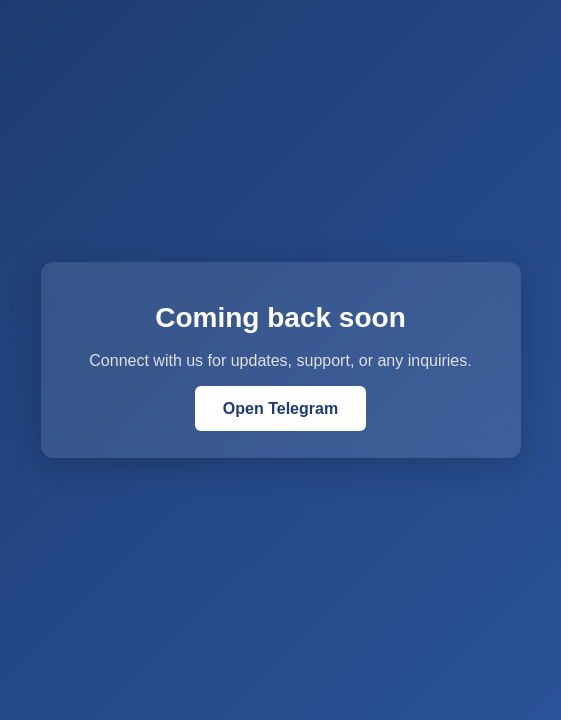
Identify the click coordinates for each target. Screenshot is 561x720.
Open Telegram (280, 408)
